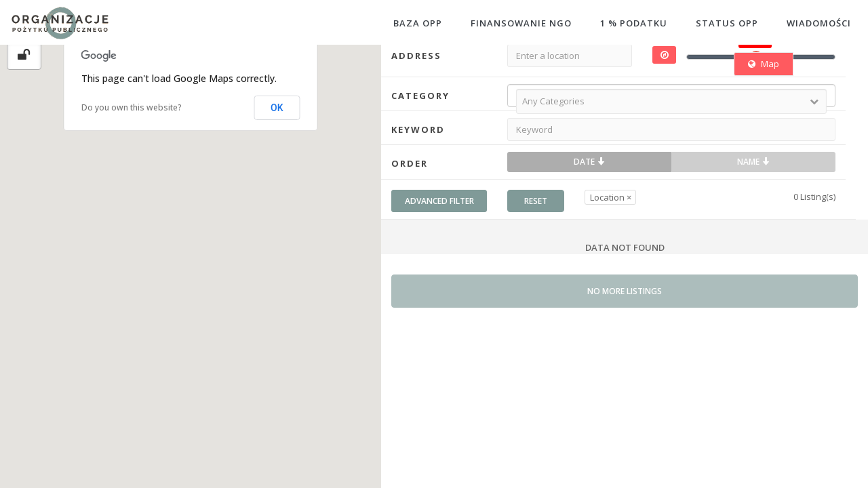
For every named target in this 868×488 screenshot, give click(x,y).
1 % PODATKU (634, 23)
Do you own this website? (132, 107)
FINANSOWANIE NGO (521, 23)
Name (753, 162)
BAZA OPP (418, 23)
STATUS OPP (727, 23)
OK (277, 108)
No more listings (625, 291)
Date (589, 162)
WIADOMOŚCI (819, 23)
